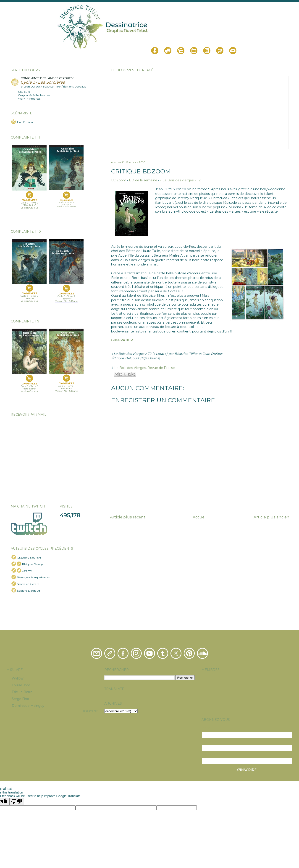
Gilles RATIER (122, 340)
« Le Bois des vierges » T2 (180, 180)
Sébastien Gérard (28, 584)
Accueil (200, 517)
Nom (206, 728)
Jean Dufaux (25, 122)
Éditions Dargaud (28, 591)
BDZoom (119, 180)
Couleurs (24, 92)
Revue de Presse (161, 368)
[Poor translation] (17, 802)
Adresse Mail (213, 754)
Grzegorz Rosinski (29, 558)
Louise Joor (21, 685)
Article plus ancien (271, 517)
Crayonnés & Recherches (34, 95)
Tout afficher (90, 711)
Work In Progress (29, 99)
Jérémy (27, 571)
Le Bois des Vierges (130, 368)
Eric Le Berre (22, 692)
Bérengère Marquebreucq (34, 577)
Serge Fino (20, 699)
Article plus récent (128, 517)
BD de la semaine (143, 180)
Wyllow (17, 678)
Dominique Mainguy (28, 706)
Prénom (209, 741)
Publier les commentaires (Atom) (211, 531)
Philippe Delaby (33, 564)
